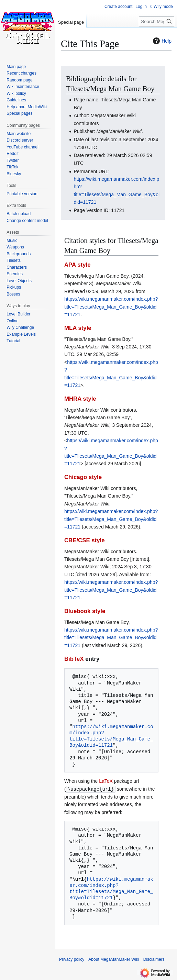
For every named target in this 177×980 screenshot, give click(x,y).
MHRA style (80, 399)
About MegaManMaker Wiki (114, 959)
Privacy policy (72, 959)
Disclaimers (154, 959)
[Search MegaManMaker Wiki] (157, 21)
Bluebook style (85, 611)
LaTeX (106, 781)
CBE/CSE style (85, 540)
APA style (77, 265)
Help (161, 41)
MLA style (78, 328)
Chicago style (83, 477)
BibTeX (74, 659)
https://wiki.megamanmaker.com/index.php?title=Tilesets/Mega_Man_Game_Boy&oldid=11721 (111, 307)
